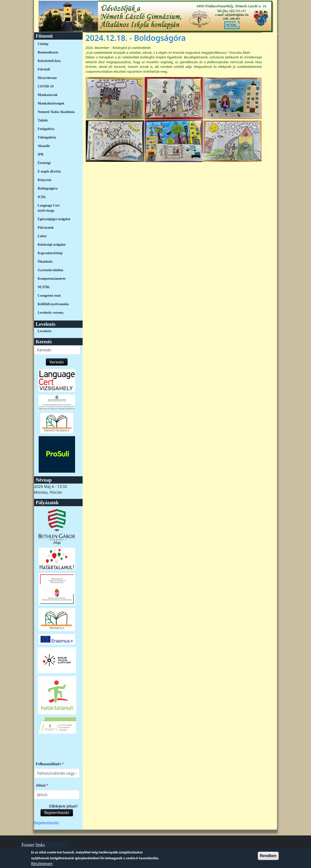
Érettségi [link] (44, 163)
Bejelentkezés (57, 813)
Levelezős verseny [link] (51, 313)
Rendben (268, 857)
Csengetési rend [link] (49, 296)
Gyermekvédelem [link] (50, 270)
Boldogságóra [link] (48, 188)
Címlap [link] (43, 44)
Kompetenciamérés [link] (52, 279)
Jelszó (41, 785)
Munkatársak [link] (48, 95)
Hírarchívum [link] (47, 78)
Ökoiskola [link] (45, 262)
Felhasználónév (48, 764)
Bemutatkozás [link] (48, 52)
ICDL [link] (42, 197)
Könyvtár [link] (45, 180)
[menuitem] (57, 44)
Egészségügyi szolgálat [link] (54, 219)
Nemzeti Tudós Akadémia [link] (56, 112)
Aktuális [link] (44, 146)
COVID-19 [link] (46, 86)
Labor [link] (42, 236)
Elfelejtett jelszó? (63, 806)
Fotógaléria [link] (46, 129)
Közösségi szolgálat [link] (52, 245)
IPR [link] (41, 154)
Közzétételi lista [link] (49, 61)
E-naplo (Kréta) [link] (49, 171)
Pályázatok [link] (46, 228)
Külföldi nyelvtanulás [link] (53, 304)
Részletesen (42, 865)
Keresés (57, 362)
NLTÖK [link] (44, 287)
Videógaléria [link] (47, 137)
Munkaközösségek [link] (51, 103)
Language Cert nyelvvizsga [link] (49, 208)
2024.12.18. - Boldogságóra (136, 38)
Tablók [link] (43, 120)
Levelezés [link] (45, 331)
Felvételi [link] (44, 69)
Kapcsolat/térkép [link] (50, 253)
